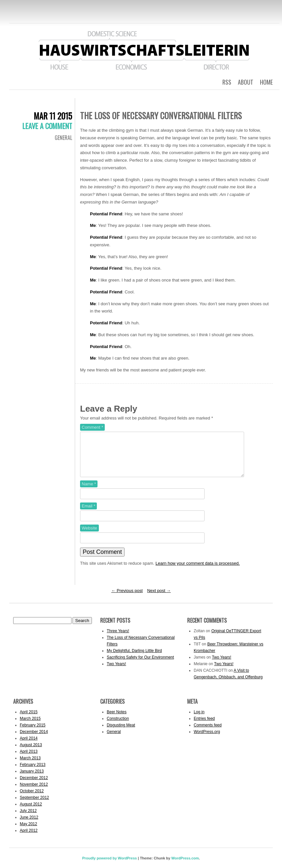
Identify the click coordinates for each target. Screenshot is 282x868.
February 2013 (33, 773)
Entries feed (204, 726)
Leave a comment (47, 126)
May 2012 (28, 832)
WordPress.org (207, 740)
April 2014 (29, 746)
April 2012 (29, 838)
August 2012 (31, 812)
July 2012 (28, 819)
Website (89, 536)
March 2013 (30, 766)
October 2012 (32, 799)
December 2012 (34, 786)
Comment (92, 427)
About (246, 82)
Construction (118, 726)
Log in (199, 720)
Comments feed (208, 733)
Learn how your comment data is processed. (198, 571)
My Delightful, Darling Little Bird (134, 659)
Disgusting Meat (121, 733)
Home (266, 82)
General (63, 138)
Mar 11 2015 (53, 116)
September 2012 (34, 805)
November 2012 (34, 792)
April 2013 (29, 759)
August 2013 (31, 753)
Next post (159, 598)
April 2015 (29, 720)
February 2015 (33, 733)
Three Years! (118, 639)
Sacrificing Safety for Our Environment (140, 665)
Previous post (127, 598)
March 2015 (30, 726)
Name (89, 492)
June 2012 (29, 825)
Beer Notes (117, 720)
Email (88, 514)
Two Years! (116, 672)
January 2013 (32, 779)
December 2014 (34, 740)
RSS (227, 82)
